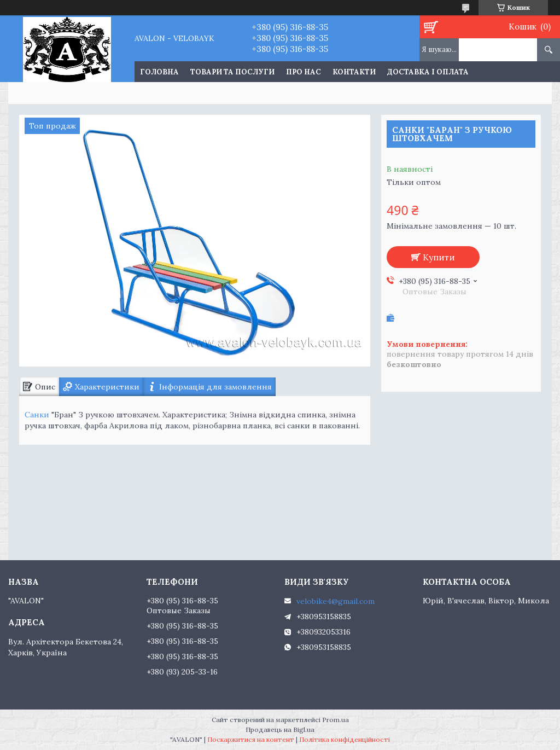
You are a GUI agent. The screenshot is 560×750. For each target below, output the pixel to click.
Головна (159, 72)
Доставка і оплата (428, 72)
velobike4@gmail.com (336, 601)
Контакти (354, 72)
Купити (439, 257)
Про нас (304, 72)
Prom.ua (336, 720)
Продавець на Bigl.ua (280, 729)
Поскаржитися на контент (251, 739)
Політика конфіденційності (345, 739)
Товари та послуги (232, 72)
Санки (37, 415)
